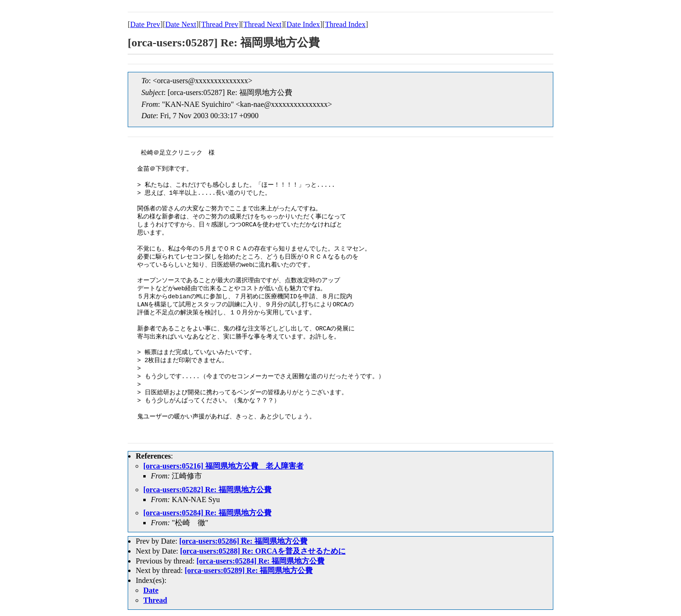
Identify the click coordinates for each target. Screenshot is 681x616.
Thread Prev (220, 24)
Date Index (303, 24)
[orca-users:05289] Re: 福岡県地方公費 (249, 570)
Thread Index (345, 24)
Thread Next (262, 24)
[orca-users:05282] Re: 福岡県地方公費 (207, 490)
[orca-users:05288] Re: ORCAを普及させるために (263, 551)
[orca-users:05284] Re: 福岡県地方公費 (207, 513)
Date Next (181, 24)
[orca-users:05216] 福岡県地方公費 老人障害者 (223, 466)
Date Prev (145, 24)
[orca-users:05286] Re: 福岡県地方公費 (243, 541)
